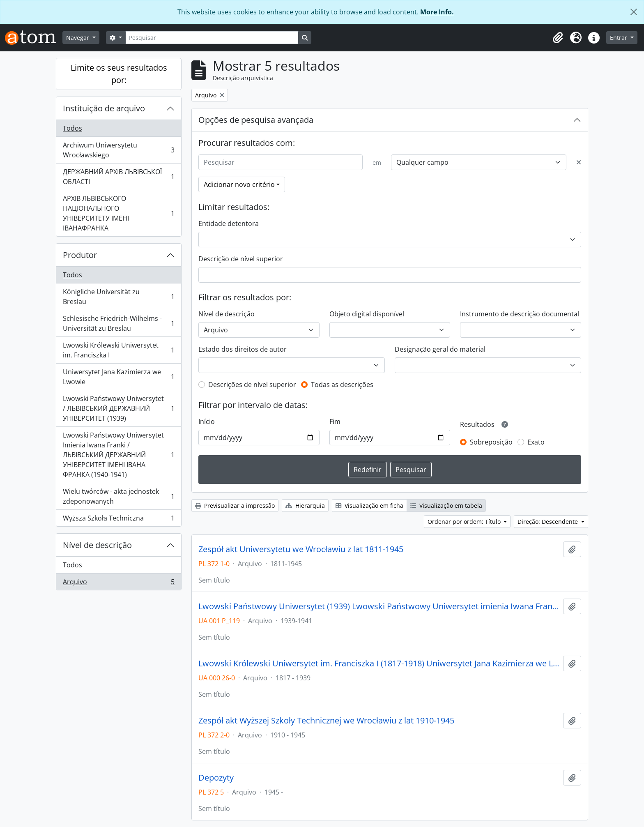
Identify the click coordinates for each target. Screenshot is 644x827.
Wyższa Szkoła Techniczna (118, 520)
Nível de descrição (97, 545)
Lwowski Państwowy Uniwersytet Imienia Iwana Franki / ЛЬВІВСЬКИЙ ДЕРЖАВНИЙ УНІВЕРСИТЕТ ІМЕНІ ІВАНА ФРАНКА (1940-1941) (118, 455)
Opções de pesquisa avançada (256, 120)
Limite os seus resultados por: (119, 74)
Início (207, 422)
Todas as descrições (342, 385)
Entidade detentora (229, 223)
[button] (558, 38)
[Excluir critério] (579, 162)
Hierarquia (305, 506)
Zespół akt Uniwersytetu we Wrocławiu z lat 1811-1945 (301, 549)
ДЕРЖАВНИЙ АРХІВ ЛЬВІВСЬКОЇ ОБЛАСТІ (118, 177)
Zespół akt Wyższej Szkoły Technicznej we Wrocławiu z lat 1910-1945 (326, 721)
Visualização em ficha (369, 506)
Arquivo (118, 583)
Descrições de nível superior (252, 385)
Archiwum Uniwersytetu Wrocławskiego (118, 150)
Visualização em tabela (446, 506)
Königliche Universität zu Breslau (118, 297)
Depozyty (216, 778)
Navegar (78, 38)
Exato (536, 442)
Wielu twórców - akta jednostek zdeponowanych (118, 496)
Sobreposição (491, 442)
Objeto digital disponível (367, 314)
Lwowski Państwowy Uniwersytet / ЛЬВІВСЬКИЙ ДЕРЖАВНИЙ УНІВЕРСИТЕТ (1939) (118, 408)
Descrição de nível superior (241, 259)
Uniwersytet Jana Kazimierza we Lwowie (118, 377)
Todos (72, 128)
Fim (335, 422)
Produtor (80, 255)
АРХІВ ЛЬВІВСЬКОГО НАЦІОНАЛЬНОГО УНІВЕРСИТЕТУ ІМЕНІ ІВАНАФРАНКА (118, 213)
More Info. (437, 12)
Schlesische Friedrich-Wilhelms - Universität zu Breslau (118, 323)
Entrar (619, 38)
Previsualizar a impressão (235, 506)
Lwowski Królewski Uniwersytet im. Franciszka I (118, 350)
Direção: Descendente (549, 522)
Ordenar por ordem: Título (465, 522)
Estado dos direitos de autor (243, 349)
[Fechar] (634, 12)
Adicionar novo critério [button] (239, 184)
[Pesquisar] (212, 38)
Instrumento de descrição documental (520, 314)
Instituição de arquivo (104, 108)
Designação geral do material (440, 349)
